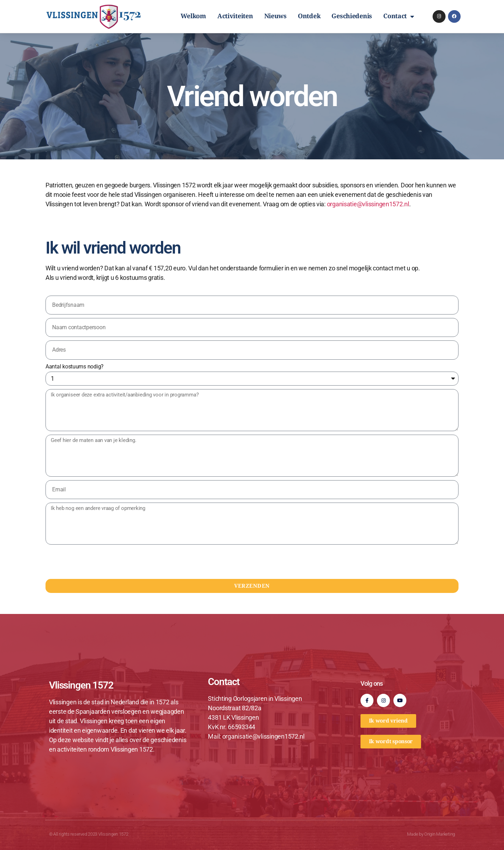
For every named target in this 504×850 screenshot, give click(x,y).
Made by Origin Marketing (431, 834)
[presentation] (99, 562)
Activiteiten (235, 16)
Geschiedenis (352, 16)
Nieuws (275, 16)
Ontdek (309, 16)
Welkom (193, 16)
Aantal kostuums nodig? (75, 367)
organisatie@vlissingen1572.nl (368, 204)
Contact (399, 16)
